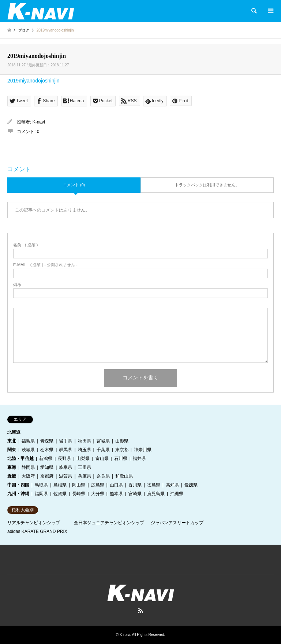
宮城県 (103, 441)
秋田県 (85, 441)
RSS (140, 611)
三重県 (85, 467)
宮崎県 (135, 494)
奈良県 (103, 476)
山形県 (122, 441)
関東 (12, 450)
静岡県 (28, 467)
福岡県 (41, 494)
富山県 (102, 459)
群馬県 (65, 450)
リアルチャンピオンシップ (34, 523)
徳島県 (154, 485)
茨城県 (28, 450)
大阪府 (28, 476)
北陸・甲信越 (20, 459)
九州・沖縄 (18, 494)
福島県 (28, 441)
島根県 (60, 485)
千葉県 (103, 450)
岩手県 (65, 441)
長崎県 (79, 494)
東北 (12, 441)
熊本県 (116, 494)
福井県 (139, 459)
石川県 (121, 459)
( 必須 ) (25, 245)
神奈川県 (143, 450)
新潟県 (46, 459)
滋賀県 (65, 476)
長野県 (64, 459)
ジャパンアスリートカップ (177, 523)
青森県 (47, 441)
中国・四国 (18, 485)
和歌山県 (124, 476)
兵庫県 (85, 476)
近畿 (12, 476)
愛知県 (47, 467)
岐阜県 (65, 467)
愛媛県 (191, 485)
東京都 (122, 450)
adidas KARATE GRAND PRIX (37, 531)
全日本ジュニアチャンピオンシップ (109, 523)
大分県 (98, 494)
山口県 (116, 485)
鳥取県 (41, 485)
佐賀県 (60, 494)
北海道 (14, 432)
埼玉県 (85, 450)
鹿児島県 (156, 494)
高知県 (172, 485)
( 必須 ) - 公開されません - (45, 265)
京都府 (47, 476)
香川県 (135, 485)
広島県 (98, 485)
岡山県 (79, 485)
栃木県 (47, 450)
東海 (12, 467)
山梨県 (83, 459)
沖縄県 (177, 494)
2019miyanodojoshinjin (33, 81)
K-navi (39, 122)
